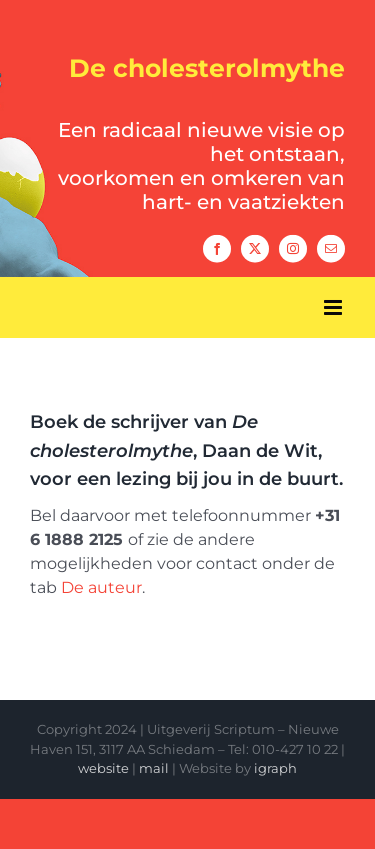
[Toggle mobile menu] (334, 307)
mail (154, 768)
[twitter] (255, 248)
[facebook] (217, 248)
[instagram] (293, 248)
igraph (275, 768)
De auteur (101, 587)
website (103, 768)
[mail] (331, 248)
